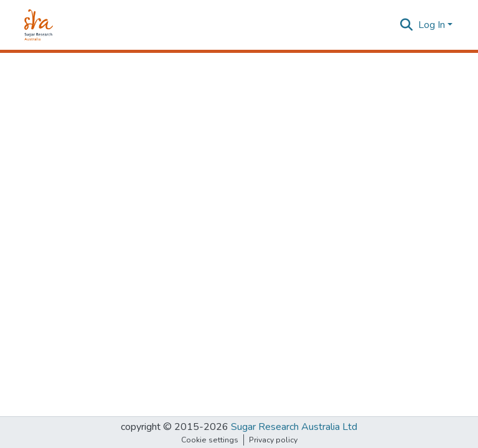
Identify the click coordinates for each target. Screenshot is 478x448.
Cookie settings (210, 440)
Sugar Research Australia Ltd (294, 427)
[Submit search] (407, 25)
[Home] (39, 25)
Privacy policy (273, 440)
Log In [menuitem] (432, 25)
